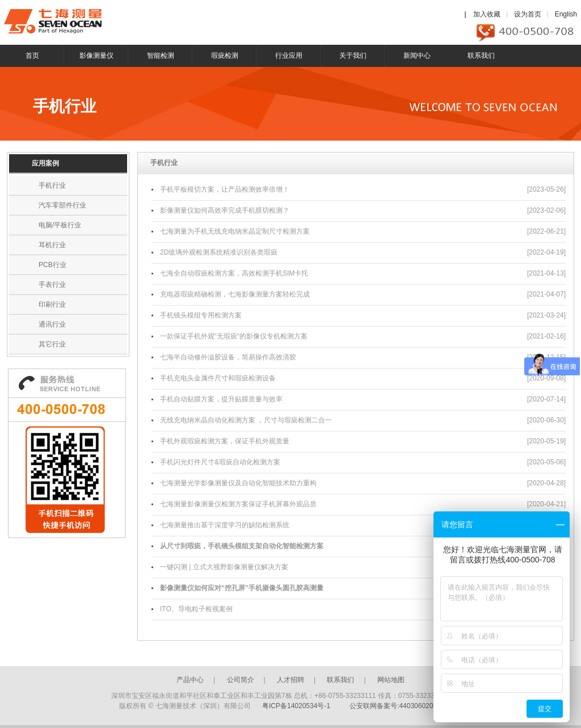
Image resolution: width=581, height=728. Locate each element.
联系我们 (481, 56)
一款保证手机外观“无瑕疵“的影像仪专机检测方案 (234, 336)
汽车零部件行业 (62, 205)
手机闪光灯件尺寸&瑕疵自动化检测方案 (220, 462)
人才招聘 (290, 680)
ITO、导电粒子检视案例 (196, 609)
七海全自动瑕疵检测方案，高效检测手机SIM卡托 (234, 273)
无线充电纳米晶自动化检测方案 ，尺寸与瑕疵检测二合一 (246, 420)
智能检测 (161, 56)
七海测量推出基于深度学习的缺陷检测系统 (225, 525)
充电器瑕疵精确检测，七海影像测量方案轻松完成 (235, 294)
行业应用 (289, 56)
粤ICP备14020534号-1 (296, 706)
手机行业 (52, 185)
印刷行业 (52, 304)
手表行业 (52, 285)
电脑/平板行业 (60, 225)
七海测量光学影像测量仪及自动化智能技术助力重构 (238, 483)
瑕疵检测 (225, 56)
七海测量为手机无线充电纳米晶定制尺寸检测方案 (235, 231)
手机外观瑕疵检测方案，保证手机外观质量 (225, 441)
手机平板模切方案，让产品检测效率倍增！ (225, 189)
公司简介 (241, 680)
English (566, 14)
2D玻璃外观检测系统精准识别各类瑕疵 (219, 252)
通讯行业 (52, 324)
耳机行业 (52, 245)
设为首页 (528, 14)
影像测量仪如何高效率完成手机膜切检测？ (225, 210)
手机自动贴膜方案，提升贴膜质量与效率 (221, 399)
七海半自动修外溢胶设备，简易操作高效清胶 (228, 357)
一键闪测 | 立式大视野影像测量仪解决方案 (224, 567)
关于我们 (353, 56)
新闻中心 (417, 56)
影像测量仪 (96, 56)
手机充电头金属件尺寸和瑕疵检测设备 (218, 378)
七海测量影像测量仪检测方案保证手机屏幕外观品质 (238, 504)
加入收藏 (487, 14)
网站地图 (391, 680)
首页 (32, 56)
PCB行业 (52, 265)
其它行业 (52, 344)
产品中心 (190, 680)
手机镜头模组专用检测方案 (201, 315)
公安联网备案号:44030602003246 (401, 706)
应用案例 (45, 163)
